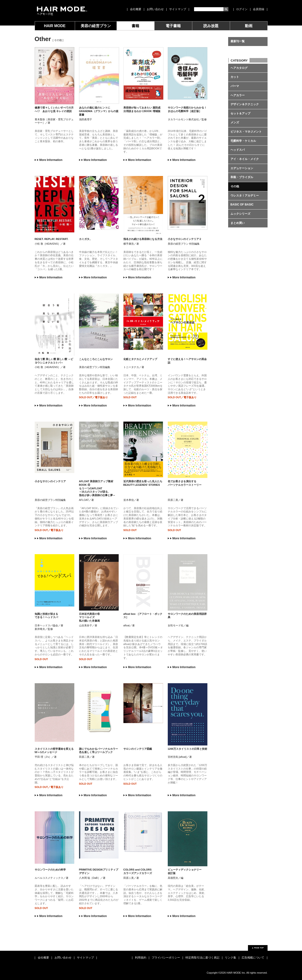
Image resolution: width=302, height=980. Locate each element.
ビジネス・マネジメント (246, 132)
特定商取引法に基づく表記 (202, 958)
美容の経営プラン (96, 26)
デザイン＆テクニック (245, 104)
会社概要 (136, 9)
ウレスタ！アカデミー (245, 196)
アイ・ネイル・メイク (245, 159)
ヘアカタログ (239, 68)
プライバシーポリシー (166, 958)
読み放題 (211, 26)
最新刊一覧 (238, 41)
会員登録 (259, 9)
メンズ (235, 122)
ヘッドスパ (238, 150)
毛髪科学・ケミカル (243, 141)
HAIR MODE (55, 26)
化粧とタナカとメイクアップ (140, 359)
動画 (249, 26)
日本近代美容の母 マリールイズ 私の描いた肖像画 (89, 617)
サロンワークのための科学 (50, 870)
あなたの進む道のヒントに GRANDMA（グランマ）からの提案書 (99, 111)
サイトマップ (178, 9)
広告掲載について (253, 958)
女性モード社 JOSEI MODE (62, 11)
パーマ (235, 86)
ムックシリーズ (240, 214)
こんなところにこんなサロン (96, 359)
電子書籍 (173, 26)
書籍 (135, 26)
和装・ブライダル (242, 177)
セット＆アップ (240, 113)
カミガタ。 (86, 239)
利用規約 (141, 958)
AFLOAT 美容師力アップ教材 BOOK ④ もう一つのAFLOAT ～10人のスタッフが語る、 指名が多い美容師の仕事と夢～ (97, 488)
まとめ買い (238, 223)
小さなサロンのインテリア (50, 481)
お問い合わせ (155, 9)
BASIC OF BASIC (242, 205)
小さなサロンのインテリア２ (185, 239)
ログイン (242, 9)
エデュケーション (242, 168)
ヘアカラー (238, 95)
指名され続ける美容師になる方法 (143, 239)
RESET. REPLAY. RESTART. (52, 239)
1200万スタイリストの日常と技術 (187, 749)
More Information (49, 160)
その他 (235, 186)
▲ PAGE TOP (258, 948)
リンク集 (231, 958)
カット (235, 77)
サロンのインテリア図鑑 (138, 749)
